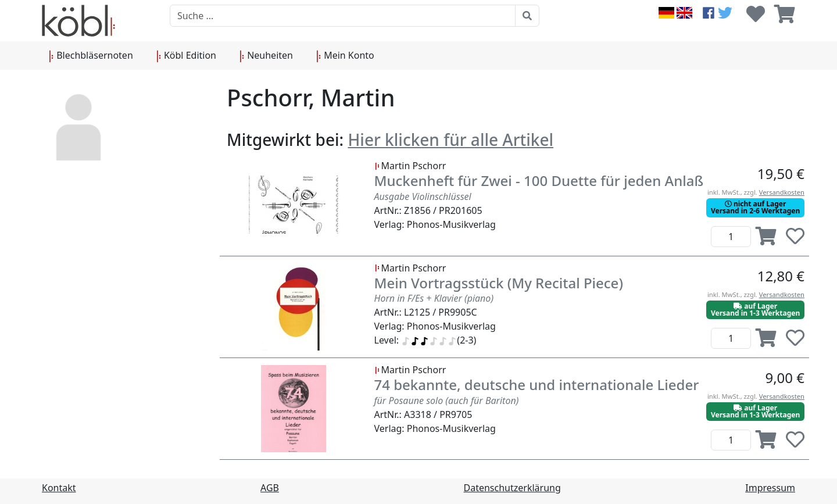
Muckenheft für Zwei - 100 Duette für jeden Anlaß (539, 180)
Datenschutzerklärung (512, 488)
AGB (270, 488)
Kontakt (59, 488)
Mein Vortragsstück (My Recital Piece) (499, 283)
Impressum (770, 488)
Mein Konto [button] (345, 56)
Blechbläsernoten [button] (91, 56)
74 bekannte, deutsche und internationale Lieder (537, 385)
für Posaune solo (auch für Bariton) (447, 401)
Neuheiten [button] (266, 56)
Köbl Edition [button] (186, 56)
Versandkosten (782, 192)
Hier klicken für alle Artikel (450, 140)
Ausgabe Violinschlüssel (423, 196)
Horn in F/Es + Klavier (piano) (434, 298)
